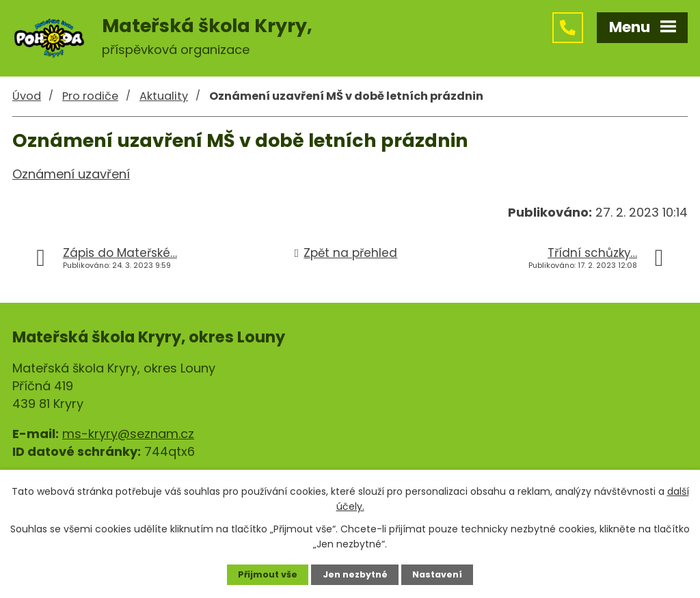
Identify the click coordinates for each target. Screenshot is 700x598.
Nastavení (437, 574)
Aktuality (164, 96)
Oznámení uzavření (71, 174)
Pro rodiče (90, 96)
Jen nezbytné (355, 574)
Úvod (27, 96)
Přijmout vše (268, 574)
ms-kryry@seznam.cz (128, 434)
